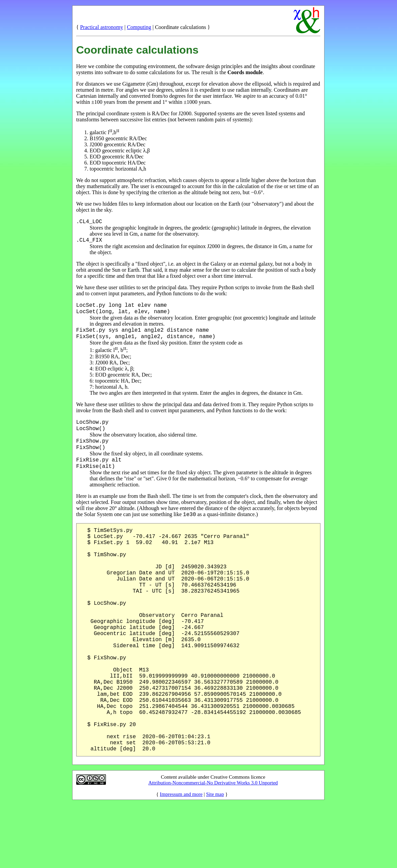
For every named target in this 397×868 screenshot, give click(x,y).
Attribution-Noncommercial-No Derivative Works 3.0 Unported (213, 846)
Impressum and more (181, 857)
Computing (139, 27)
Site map (215, 857)
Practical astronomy (102, 27)
